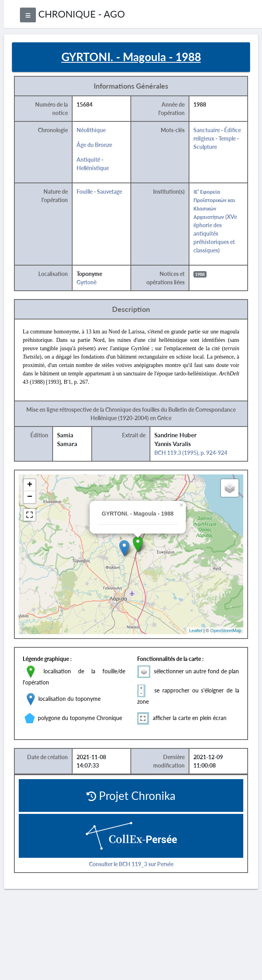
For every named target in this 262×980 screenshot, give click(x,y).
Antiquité (88, 160)
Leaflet (196, 631)
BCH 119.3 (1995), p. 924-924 (191, 453)
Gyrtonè (87, 282)
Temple (227, 138)
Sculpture (205, 147)
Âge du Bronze (94, 145)
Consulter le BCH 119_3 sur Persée (131, 864)
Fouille (85, 191)
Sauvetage (109, 191)
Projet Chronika (131, 796)
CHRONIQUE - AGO (82, 14)
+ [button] (30, 485)
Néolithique (91, 130)
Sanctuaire (207, 130)
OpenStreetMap (226, 631)
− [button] (30, 497)
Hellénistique (93, 168)
